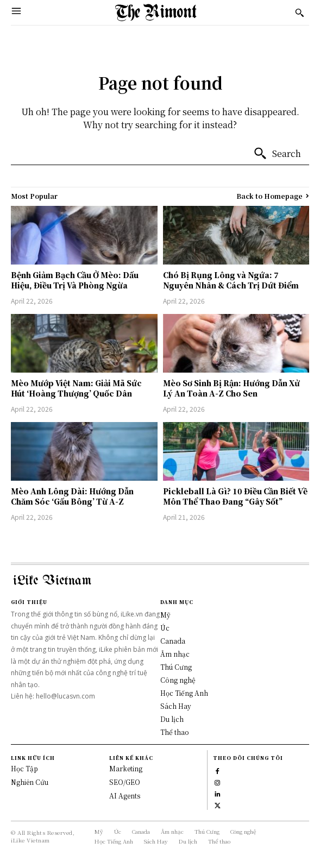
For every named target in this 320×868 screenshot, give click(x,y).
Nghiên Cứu (30, 782)
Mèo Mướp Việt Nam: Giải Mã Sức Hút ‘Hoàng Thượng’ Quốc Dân (76, 388)
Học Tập (24, 768)
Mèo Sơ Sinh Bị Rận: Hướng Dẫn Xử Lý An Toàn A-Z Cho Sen (231, 388)
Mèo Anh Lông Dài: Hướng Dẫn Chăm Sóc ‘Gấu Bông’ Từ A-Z (72, 496)
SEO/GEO (125, 782)
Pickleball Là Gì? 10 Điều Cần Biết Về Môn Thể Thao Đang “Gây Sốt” (235, 496)
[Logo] (156, 12)
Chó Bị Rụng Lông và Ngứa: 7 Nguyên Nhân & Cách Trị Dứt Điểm (231, 280)
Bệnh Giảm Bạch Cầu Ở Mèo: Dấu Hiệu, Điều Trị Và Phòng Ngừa (75, 280)
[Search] (277, 154)
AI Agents (125, 795)
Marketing (126, 768)
